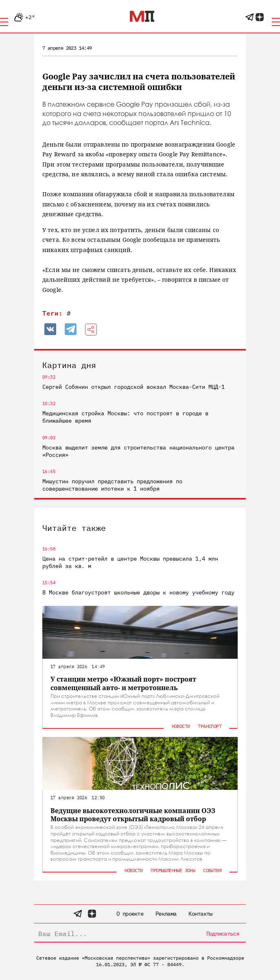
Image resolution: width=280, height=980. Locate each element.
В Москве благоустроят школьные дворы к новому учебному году (138, 592)
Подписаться (223, 934)
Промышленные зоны (173, 870)
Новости (181, 726)
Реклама (166, 914)
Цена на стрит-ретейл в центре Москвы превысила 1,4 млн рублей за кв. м (130, 562)
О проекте (130, 914)
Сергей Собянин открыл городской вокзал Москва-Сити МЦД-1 (133, 387)
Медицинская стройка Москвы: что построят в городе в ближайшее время (125, 417)
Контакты (200, 914)
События (212, 870)
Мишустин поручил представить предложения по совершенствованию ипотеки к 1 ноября (112, 485)
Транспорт (210, 726)
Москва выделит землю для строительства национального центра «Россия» (138, 451)
